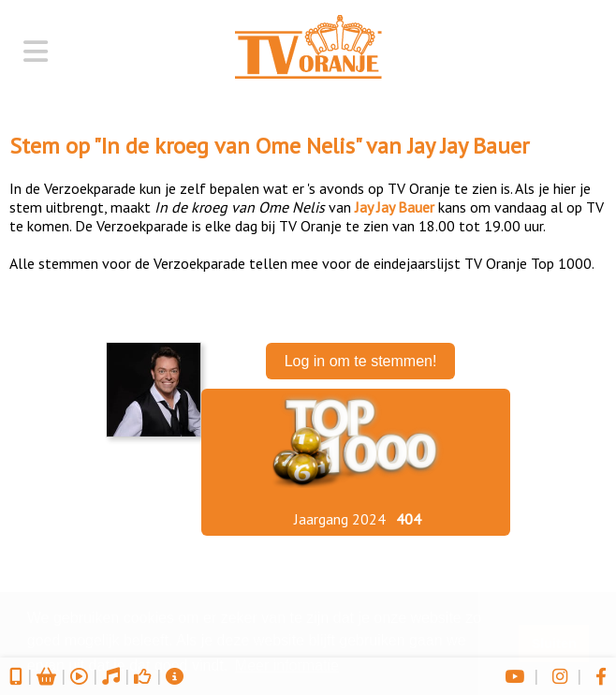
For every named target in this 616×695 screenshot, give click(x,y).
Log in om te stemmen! (361, 361)
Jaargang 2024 (340, 519)
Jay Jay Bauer (468, 146)
